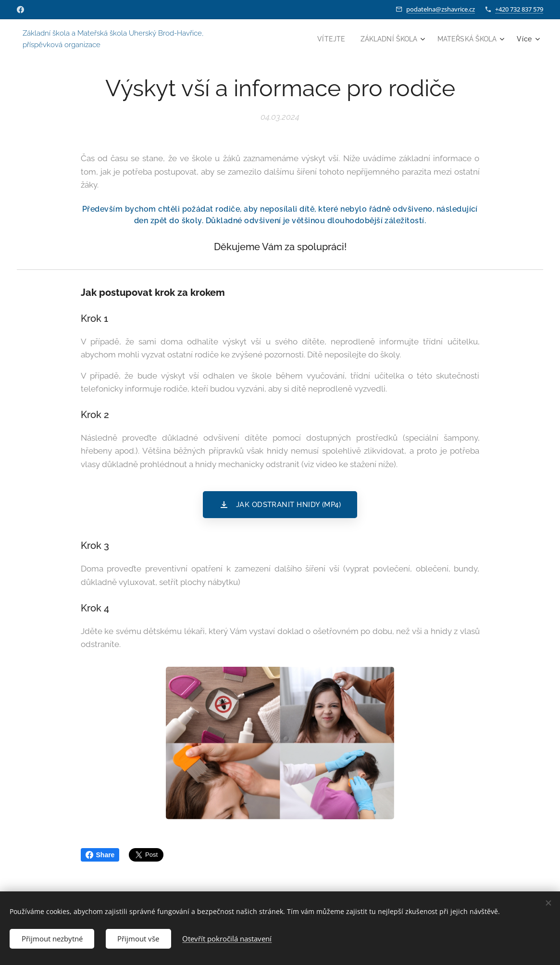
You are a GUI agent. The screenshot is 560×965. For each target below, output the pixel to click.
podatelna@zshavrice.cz (441, 9)
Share (100, 855)
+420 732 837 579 (519, 9)
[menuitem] (325, 39)
